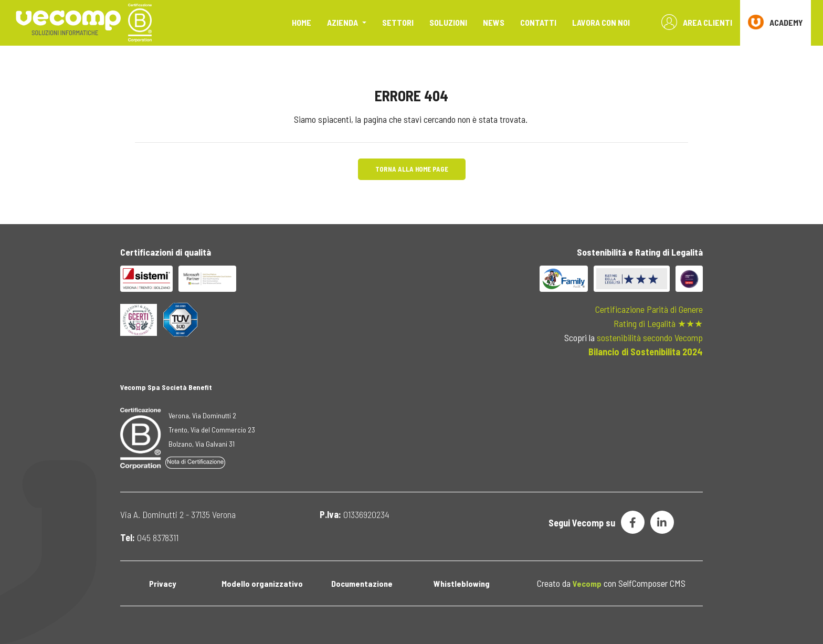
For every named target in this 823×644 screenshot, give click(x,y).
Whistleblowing (462, 583)
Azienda (343, 22)
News (494, 22)
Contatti (538, 22)
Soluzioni (448, 22)
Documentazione (362, 583)
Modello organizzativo (262, 583)
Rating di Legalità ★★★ (658, 323)
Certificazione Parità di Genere (649, 309)
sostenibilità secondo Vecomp (650, 337)
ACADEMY (775, 22)
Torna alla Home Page (412, 169)
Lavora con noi (601, 22)
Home (302, 22)
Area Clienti (697, 22)
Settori (398, 22)
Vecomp (587, 583)
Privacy (162, 583)
